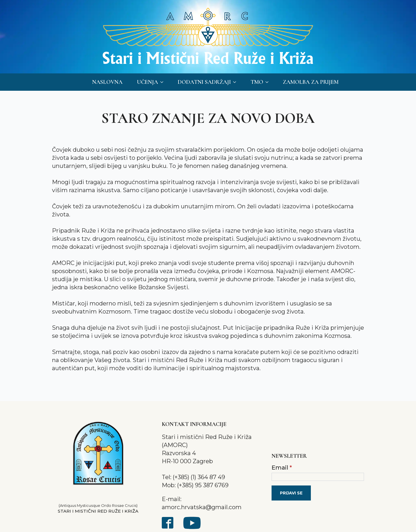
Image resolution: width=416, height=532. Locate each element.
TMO (257, 82)
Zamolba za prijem (311, 82)
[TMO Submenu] (269, 82)
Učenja (147, 82)
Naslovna (107, 82)
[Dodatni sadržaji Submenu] (236, 82)
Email (282, 468)
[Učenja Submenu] (164, 82)
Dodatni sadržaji (204, 82)
